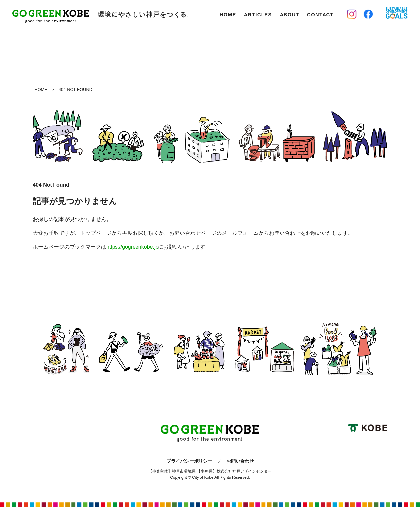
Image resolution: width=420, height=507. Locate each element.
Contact (320, 15)
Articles (258, 15)
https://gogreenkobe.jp (132, 247)
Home (228, 15)
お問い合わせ (240, 461)
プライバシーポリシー (189, 461)
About (290, 15)
